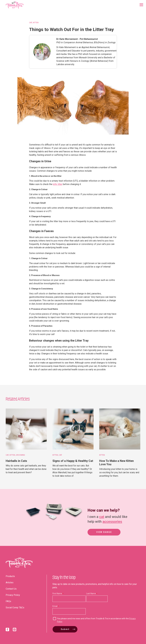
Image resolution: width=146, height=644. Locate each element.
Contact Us (11, 589)
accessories (112, 521)
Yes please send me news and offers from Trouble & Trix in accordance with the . (96, 620)
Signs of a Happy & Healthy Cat (73, 461)
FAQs (8, 601)
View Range (104, 532)
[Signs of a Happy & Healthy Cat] (73, 429)
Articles (10, 583)
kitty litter (58, 184)
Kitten (36, 23)
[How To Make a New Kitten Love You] (120, 429)
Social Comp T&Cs (15, 608)
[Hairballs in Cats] (26, 429)
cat (102, 516)
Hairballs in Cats (16, 461)
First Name (57, 594)
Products (10, 576)
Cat (31, 23)
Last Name (91, 594)
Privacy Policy (13, 595)
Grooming (20, 455)
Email (55, 606)
